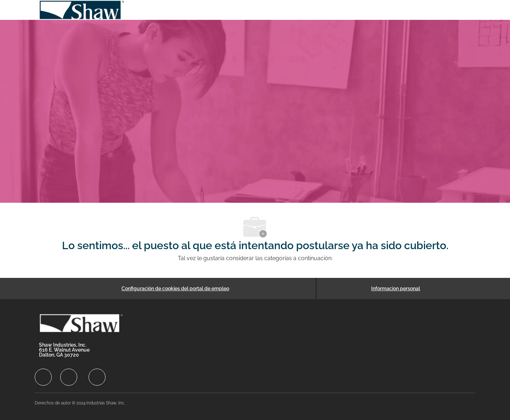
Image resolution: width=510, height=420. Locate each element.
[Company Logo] (82, 10)
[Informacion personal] (396, 289)
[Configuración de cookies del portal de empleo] (175, 289)
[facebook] (43, 377)
